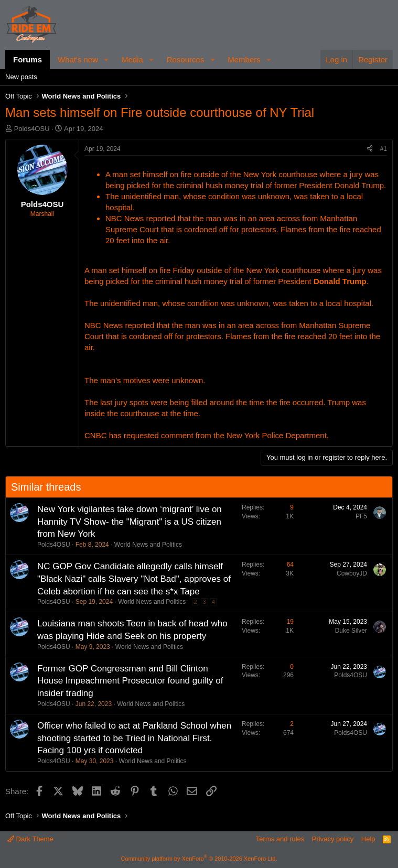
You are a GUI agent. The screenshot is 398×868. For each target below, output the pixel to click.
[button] (106, 59)
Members (244, 59)
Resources (186, 59)
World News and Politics (148, 545)
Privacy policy (333, 839)
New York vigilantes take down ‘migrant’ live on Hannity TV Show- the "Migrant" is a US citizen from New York (130, 522)
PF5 (361, 516)
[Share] (370, 149)
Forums (28, 59)
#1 (384, 149)
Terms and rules (280, 839)
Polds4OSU (32, 129)
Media (132, 59)
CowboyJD (352, 573)
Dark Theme (30, 839)
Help (368, 839)
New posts (21, 77)
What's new (78, 59)
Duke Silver (351, 631)
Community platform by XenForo (199, 859)
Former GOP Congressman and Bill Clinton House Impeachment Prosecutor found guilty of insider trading (130, 681)
